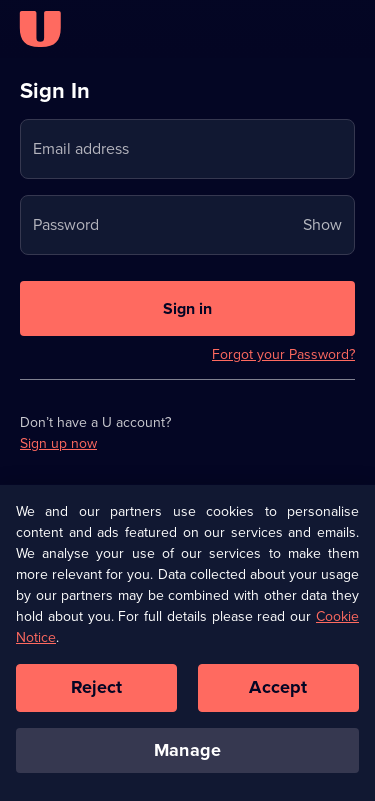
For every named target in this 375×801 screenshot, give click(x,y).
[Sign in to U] (187, 308)
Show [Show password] (322, 225)
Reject (97, 691)
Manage (187, 754)
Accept (278, 691)
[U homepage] (40, 29)
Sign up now (58, 443)
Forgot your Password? (283, 354)
